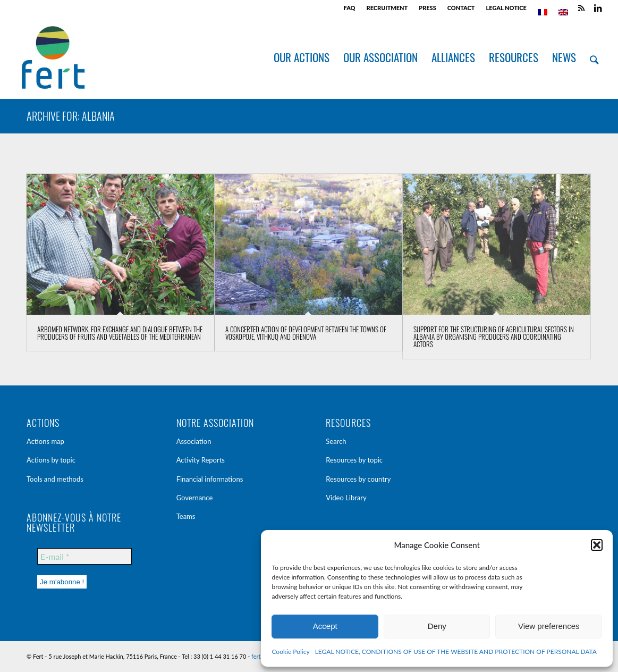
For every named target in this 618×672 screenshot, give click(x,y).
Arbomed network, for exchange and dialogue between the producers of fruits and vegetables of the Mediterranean (120, 333)
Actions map (45, 441)
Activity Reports (201, 460)
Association (194, 441)
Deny (437, 626)
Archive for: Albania (71, 116)
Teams (186, 516)
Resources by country (358, 479)
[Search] (594, 57)
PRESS (427, 8)
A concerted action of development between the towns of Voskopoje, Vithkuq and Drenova (306, 333)
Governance (195, 498)
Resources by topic (354, 460)
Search (336, 441)
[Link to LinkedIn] (598, 8)
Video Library (346, 498)
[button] (597, 545)
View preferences (549, 626)
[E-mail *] (84, 556)
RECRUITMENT (387, 8)
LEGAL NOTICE (506, 8)
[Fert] (53, 57)
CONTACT (461, 8)
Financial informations (210, 479)
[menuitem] (350, 8)
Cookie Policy (290, 652)
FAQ (350, 8)
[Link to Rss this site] (582, 8)
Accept (325, 626)
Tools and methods (55, 479)
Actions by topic (51, 460)
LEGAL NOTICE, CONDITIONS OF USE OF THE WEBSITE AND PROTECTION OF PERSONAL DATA (456, 652)
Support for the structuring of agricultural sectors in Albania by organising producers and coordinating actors (494, 337)
